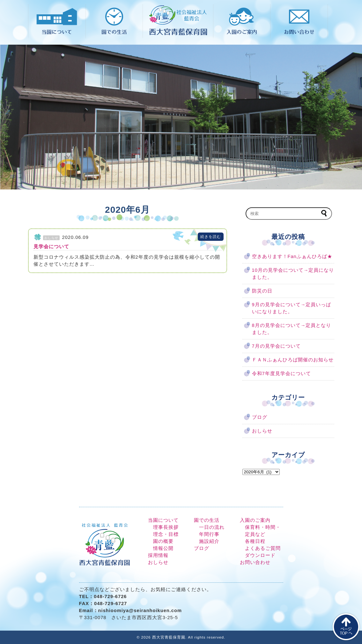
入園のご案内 (255, 520)
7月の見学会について (276, 346)
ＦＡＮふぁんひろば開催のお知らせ (293, 360)
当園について (163, 520)
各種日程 (255, 541)
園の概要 (163, 541)
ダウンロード (260, 555)
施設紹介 (209, 541)
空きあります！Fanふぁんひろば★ (292, 256)
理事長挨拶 (166, 527)
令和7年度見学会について (281, 374)
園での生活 (207, 520)
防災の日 (262, 291)
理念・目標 (166, 534)
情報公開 (163, 548)
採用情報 (158, 555)
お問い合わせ (255, 562)
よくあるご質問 (263, 548)
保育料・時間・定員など (263, 531)
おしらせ (262, 431)
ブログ (260, 417)
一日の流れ (212, 527)
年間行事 (209, 534)
